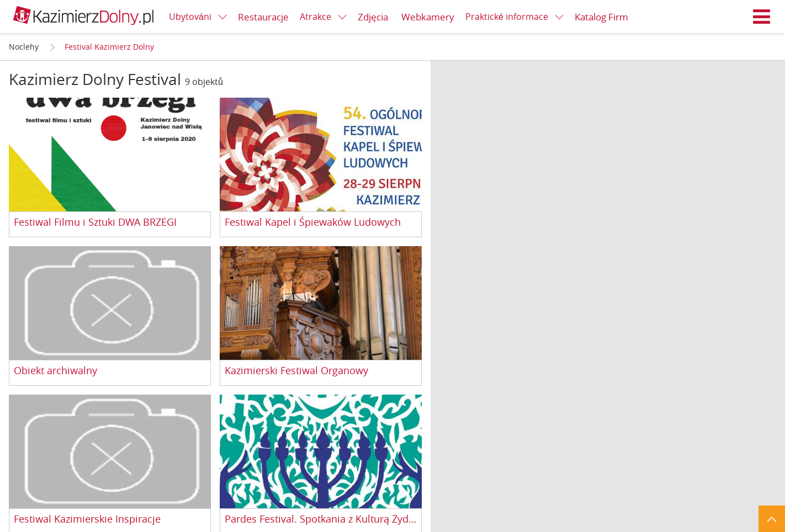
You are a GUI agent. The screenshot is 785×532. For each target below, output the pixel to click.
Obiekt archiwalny (55, 371)
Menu (762, 17)
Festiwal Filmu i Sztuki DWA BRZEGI (95, 222)
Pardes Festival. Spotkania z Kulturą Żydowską (321, 519)
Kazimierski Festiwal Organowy (296, 371)
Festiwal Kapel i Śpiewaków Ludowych (313, 222)
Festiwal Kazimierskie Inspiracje (87, 519)
